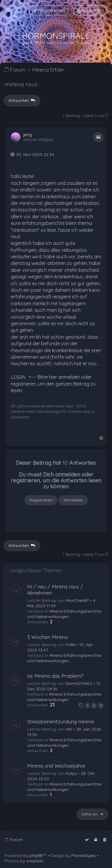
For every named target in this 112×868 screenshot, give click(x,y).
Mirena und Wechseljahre (56, 766)
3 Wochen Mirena (47, 637)
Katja (71, 773)
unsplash (35, 861)
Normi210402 (79, 683)
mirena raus (21, 84)
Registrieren (41, 500)
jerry (28, 135)
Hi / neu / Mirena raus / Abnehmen (55, 590)
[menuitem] (90, 10)
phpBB (36, 855)
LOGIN (18, 377)
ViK (69, 729)
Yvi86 (70, 645)
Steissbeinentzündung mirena (61, 721)
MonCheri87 (77, 600)
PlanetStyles (83, 855)
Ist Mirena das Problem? (55, 676)
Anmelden (73, 500)
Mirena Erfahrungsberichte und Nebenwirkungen (64, 614)
